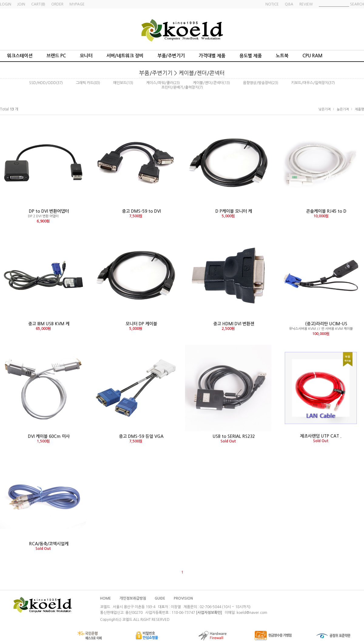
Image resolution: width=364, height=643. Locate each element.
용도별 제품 (251, 56)
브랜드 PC (56, 56)
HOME (106, 598)
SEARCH (357, 4)
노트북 (282, 56)
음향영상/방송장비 (257, 83)
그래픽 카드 (85, 83)
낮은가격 (325, 109)
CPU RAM (312, 56)
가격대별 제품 (212, 56)
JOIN (21, 4)
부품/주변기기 (171, 56)
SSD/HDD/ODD (43, 83)
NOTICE (272, 4)
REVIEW (306, 4)
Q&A (289, 4)
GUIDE (160, 598)
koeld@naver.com (252, 613)
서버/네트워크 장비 (125, 56)
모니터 (86, 56)
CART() (38, 4)
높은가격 (343, 109)
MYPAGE (77, 4)
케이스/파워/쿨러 (160, 83)
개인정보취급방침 (133, 598)
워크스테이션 (20, 56)
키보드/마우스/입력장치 (310, 83)
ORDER (57, 4)
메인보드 (120, 83)
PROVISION (183, 598)
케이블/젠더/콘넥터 (202, 73)
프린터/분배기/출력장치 (180, 87)
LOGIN (6, 4)
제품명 (359, 109)
